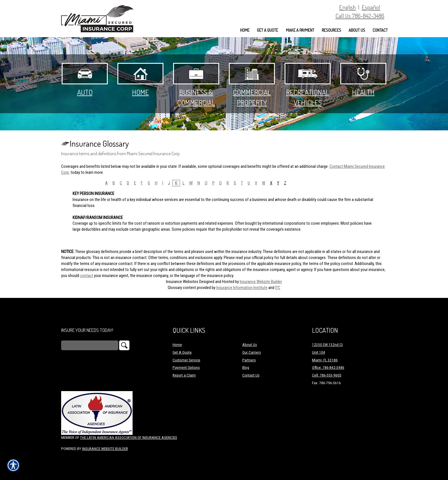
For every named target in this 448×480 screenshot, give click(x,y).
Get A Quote (182, 352)
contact (87, 276)
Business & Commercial (196, 85)
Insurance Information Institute (242, 288)
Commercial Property (252, 85)
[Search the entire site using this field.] (90, 345)
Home (140, 80)
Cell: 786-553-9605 (327, 375)
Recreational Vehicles (308, 85)
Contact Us (251, 375)
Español (371, 7)
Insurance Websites (182, 282)
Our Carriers (252, 352)
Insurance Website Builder (261, 282)
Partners (249, 360)
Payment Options (186, 368)
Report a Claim (184, 375)
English (347, 7)
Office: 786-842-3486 (328, 368)
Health (363, 80)
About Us (250, 345)
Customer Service (186, 360)
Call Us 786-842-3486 (360, 16)
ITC (278, 288)
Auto (85, 80)
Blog (246, 368)
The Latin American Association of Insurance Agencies (129, 438)
